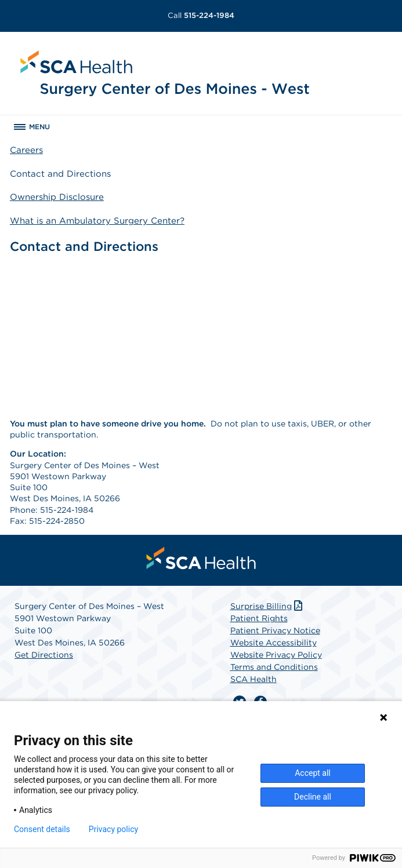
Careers (26, 150)
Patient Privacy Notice (275, 630)
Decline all (313, 797)
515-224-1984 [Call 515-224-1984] (201, 15)
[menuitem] (201, 558)
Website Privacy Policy (276, 655)
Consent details (42, 829)
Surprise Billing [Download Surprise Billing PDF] (268, 606)
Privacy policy (113, 829)
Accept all (313, 773)
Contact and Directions (60, 174)
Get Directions (44, 655)
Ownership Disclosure (57, 197)
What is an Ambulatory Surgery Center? (97, 221)
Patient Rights (259, 618)
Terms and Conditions (274, 667)
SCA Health (253, 679)
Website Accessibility (274, 643)
